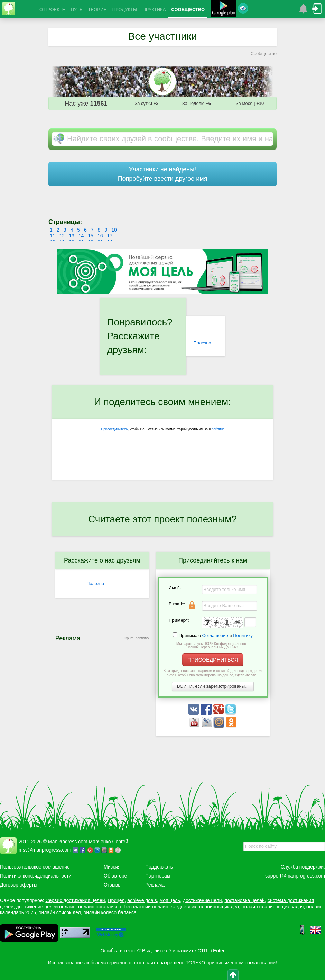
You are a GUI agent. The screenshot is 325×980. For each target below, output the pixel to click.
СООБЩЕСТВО (188, 10)
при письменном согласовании (241, 963)
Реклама (155, 885)
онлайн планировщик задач (273, 907)
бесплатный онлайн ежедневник (160, 907)
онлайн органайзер (100, 907)
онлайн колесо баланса (110, 912)
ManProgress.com (68, 842)
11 (53, 236)
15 (91, 236)
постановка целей (244, 900)
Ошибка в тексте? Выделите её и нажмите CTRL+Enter (163, 951)
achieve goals (142, 900)
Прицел (116, 900)
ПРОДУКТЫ (125, 10)
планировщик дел (219, 907)
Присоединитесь (114, 429)
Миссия (112, 867)
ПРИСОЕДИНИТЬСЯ (213, 660)
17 (110, 236)
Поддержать (159, 867)
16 (100, 236)
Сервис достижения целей (75, 900)
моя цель (170, 900)
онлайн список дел (60, 912)
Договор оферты (19, 885)
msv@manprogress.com (45, 850)
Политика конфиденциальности (36, 876)
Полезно (202, 343)
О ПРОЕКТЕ (52, 10)
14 (81, 236)
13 (72, 236)
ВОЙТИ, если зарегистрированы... (213, 686)
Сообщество (263, 53)
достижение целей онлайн (46, 907)
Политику (243, 635)
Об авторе (115, 876)
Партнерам (158, 876)
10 (114, 230)
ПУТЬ (76, 10)
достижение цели (202, 900)
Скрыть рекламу (136, 638)
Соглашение (215, 635)
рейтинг (218, 429)
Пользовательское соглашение (35, 867)
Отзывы (113, 885)
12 (62, 236)
